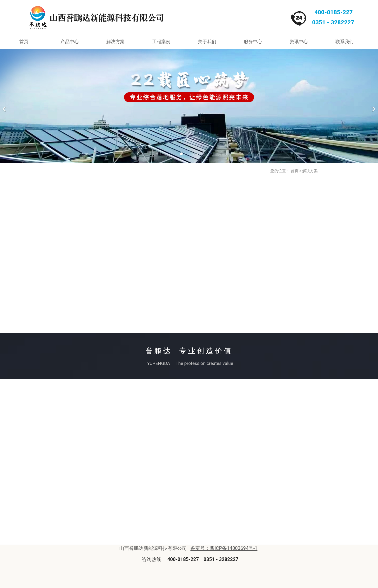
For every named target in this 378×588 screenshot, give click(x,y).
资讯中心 (299, 42)
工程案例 (161, 42)
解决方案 (115, 42)
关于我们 (207, 42)
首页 (24, 42)
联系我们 (344, 42)
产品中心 (70, 42)
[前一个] (5, 106)
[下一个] (373, 106)
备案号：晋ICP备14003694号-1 (224, 548)
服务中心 (253, 42)
